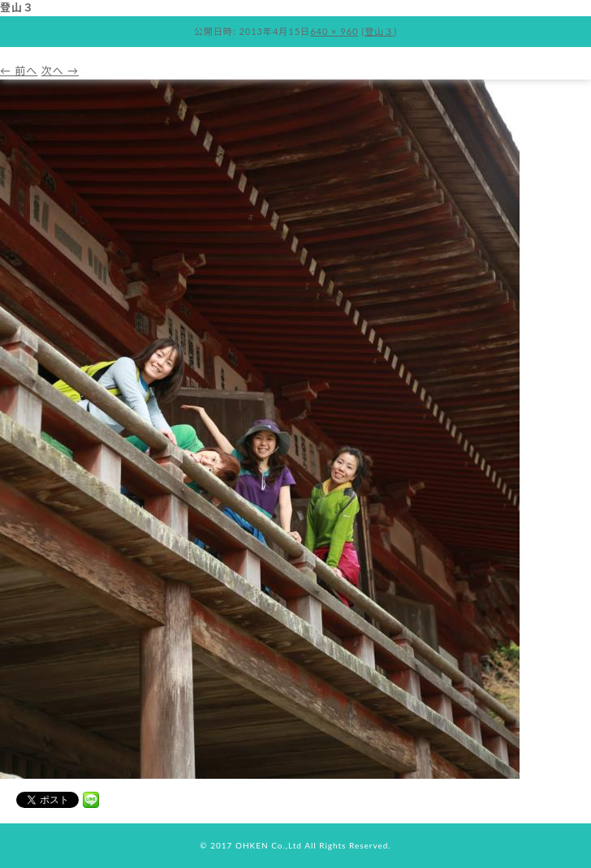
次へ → (60, 71)
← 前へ (19, 71)
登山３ (379, 31)
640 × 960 (334, 31)
